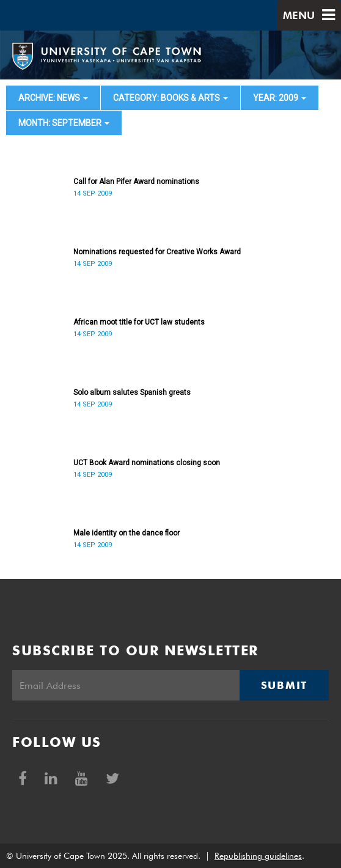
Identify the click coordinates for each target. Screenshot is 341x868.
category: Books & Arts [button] (170, 98)
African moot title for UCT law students (139, 322)
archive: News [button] (53, 98)
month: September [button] (64, 123)
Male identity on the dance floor (127, 533)
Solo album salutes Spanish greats (132, 392)
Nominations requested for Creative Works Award (157, 252)
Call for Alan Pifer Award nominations (136, 182)
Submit (284, 685)
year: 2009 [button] (280, 98)
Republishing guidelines (258, 856)
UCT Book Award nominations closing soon (147, 463)
